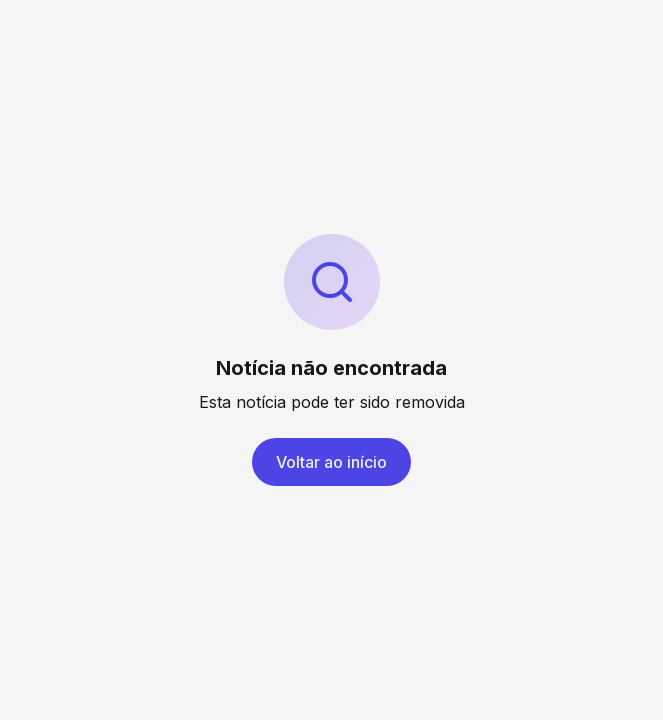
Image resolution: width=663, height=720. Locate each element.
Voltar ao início (331, 462)
